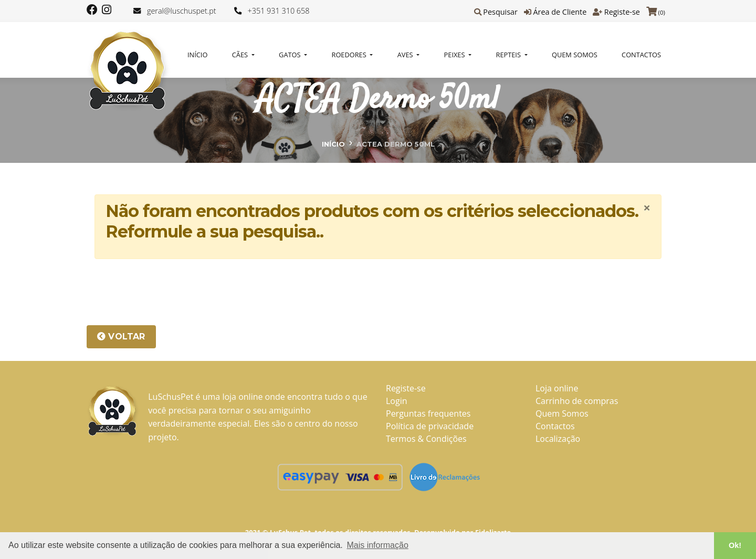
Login (397, 401)
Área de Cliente (560, 12)
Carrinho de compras (577, 401)
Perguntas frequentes (428, 413)
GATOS (291, 55)
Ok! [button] (735, 545)
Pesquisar (500, 12)
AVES (406, 55)
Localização (558, 439)
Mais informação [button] (377, 545)
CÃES (241, 55)
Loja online (557, 388)
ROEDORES (350, 55)
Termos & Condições (426, 439)
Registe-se (622, 12)
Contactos (641, 55)
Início (197, 55)
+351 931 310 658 (279, 11)
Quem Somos (575, 55)
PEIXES (455, 55)
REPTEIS (510, 55)
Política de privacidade (430, 426)
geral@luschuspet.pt (182, 11)
